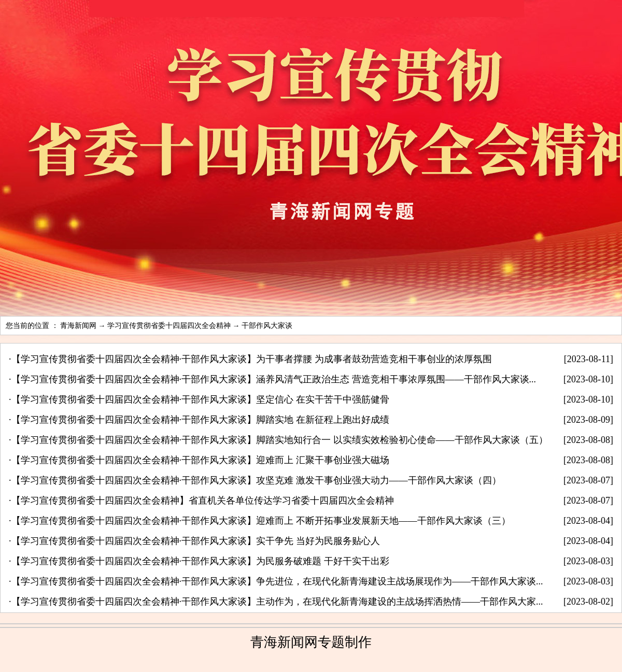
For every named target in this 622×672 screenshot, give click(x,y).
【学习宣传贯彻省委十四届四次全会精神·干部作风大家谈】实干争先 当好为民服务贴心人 (196, 541)
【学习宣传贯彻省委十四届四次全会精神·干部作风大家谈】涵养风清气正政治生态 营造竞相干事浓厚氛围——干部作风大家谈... (274, 379)
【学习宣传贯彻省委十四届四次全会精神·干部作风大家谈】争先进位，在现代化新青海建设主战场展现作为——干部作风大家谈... (277, 581)
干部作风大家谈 (267, 326)
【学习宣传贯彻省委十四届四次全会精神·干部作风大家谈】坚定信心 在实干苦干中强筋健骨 (200, 399)
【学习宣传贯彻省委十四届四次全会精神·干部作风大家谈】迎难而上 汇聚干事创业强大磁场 (200, 460)
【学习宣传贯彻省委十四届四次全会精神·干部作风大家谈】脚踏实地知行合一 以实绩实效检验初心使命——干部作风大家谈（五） (280, 440)
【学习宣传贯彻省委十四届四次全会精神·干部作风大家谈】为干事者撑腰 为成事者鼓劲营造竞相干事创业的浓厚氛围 (252, 359)
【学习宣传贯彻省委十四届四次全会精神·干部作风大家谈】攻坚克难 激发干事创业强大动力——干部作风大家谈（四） (256, 480)
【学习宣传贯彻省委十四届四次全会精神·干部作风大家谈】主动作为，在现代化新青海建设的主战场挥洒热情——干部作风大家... (277, 602)
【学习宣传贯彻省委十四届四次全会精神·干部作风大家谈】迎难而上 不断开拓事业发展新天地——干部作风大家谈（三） (261, 521)
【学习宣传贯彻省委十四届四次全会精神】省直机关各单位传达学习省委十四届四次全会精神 (203, 501)
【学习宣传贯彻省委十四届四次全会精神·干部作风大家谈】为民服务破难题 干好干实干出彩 (200, 561)
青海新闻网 (78, 326)
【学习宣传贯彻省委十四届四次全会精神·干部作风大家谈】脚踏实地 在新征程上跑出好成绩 (200, 420)
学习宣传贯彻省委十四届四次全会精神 (169, 326)
